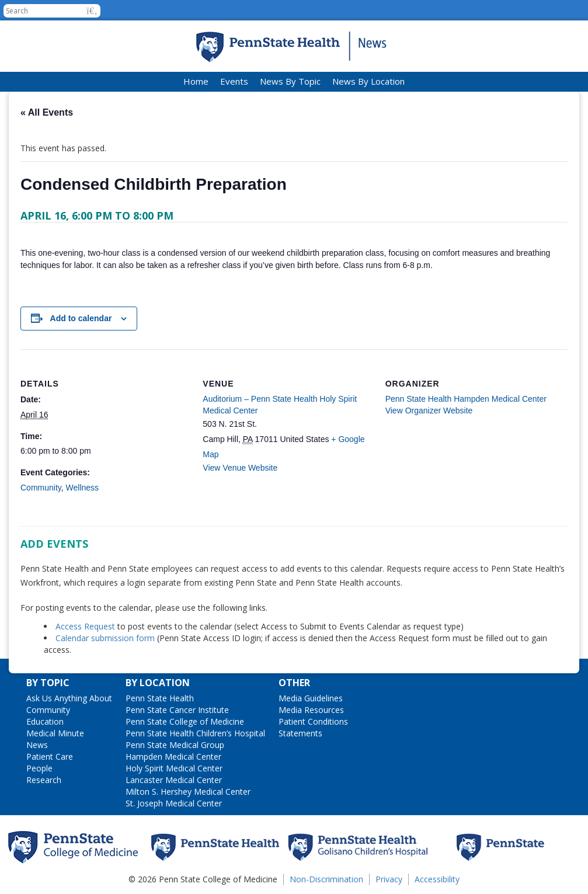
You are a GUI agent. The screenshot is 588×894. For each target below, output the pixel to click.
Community (41, 488)
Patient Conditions (313, 721)
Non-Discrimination (326, 879)
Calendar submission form (105, 638)
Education (45, 721)
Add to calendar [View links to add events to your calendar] (81, 318)
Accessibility (437, 879)
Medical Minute (55, 733)
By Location (158, 683)
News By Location (368, 81)
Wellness (83, 488)
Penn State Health (160, 698)
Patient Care (50, 756)
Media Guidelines (311, 698)
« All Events (47, 112)
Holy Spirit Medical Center (174, 768)
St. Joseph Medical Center (174, 803)
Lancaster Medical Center (174, 780)
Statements (300, 733)
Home (196, 81)
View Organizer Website (429, 411)
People (39, 768)
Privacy (389, 879)
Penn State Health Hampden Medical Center (466, 399)
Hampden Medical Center (173, 756)
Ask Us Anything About (69, 698)
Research (44, 780)
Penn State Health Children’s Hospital (195, 733)
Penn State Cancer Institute (177, 710)
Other (294, 683)
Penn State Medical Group (175, 745)
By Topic (48, 683)
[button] (92, 11)
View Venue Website (240, 468)
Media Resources (311, 710)
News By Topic (290, 81)
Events (234, 81)
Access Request (86, 626)
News (37, 745)
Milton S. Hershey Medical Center (188, 792)
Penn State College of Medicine (185, 721)
